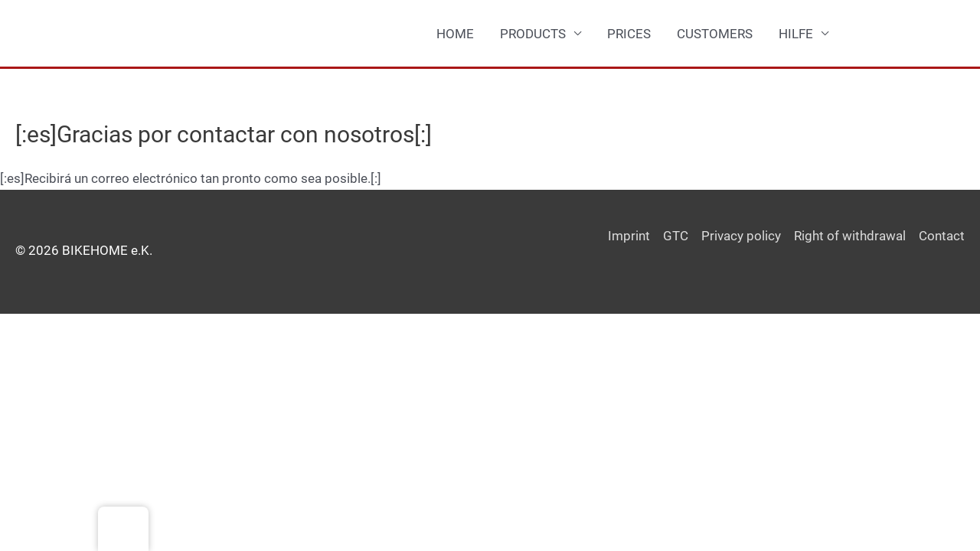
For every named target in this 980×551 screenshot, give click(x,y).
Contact (942, 236)
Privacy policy (741, 236)
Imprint (629, 236)
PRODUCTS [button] (533, 34)
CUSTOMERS (715, 34)
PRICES (629, 34)
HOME (455, 34)
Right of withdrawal (850, 236)
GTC (676, 236)
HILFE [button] (796, 34)
